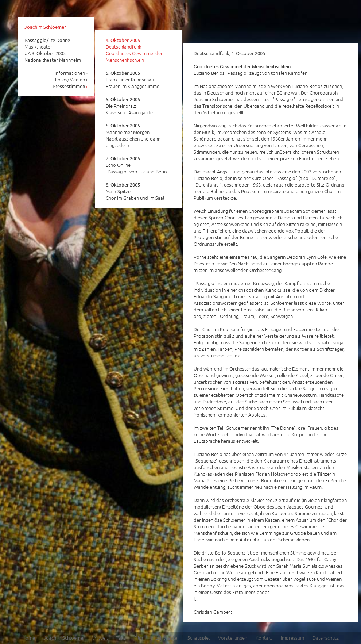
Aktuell (100, 638)
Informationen (71, 73)
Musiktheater (165, 638)
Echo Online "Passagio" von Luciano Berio (136, 165)
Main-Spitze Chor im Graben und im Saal (135, 191)
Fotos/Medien (71, 79)
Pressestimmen (70, 86)
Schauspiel (199, 638)
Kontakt (264, 638)
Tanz (121, 638)
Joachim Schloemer (45, 27)
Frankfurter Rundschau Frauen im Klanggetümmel (133, 80)
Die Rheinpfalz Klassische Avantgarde (129, 106)
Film (139, 638)
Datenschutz (326, 638)
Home (29, 638)
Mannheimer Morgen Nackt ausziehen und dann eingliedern (133, 135)
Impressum (292, 638)
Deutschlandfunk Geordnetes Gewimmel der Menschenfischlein (134, 50)
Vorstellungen (233, 638)
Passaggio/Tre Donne (47, 40)
